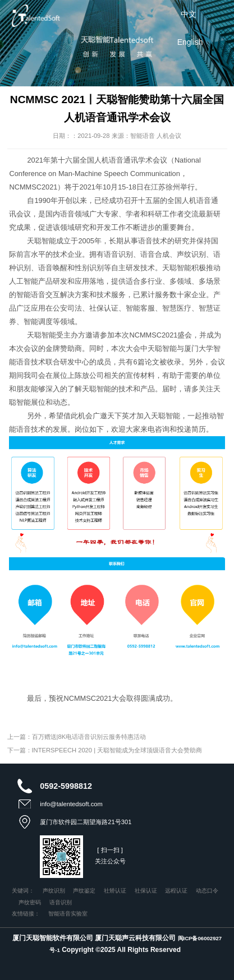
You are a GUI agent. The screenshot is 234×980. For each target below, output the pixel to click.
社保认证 (146, 891)
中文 (189, 14)
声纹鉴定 (84, 891)
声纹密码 (30, 902)
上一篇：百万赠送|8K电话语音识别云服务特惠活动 (77, 737)
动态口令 (207, 891)
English (190, 42)
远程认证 (176, 891)
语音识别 (61, 902)
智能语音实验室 (68, 914)
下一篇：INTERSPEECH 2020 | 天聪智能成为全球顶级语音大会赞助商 (105, 750)
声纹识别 (54, 891)
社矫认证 (115, 891)
